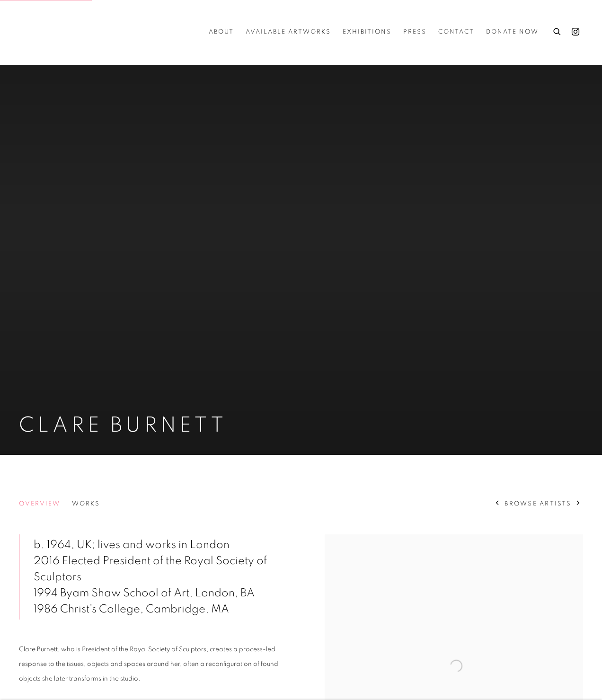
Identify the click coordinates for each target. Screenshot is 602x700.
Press (415, 32)
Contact (456, 32)
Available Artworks (288, 32)
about (221, 32)
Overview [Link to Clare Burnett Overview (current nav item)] (40, 504)
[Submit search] (558, 30)
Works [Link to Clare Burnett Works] (86, 504)
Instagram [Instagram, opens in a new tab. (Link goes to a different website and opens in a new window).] (575, 32)
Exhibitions (367, 32)
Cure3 (38, 32)
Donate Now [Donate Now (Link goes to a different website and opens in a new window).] (512, 32)
